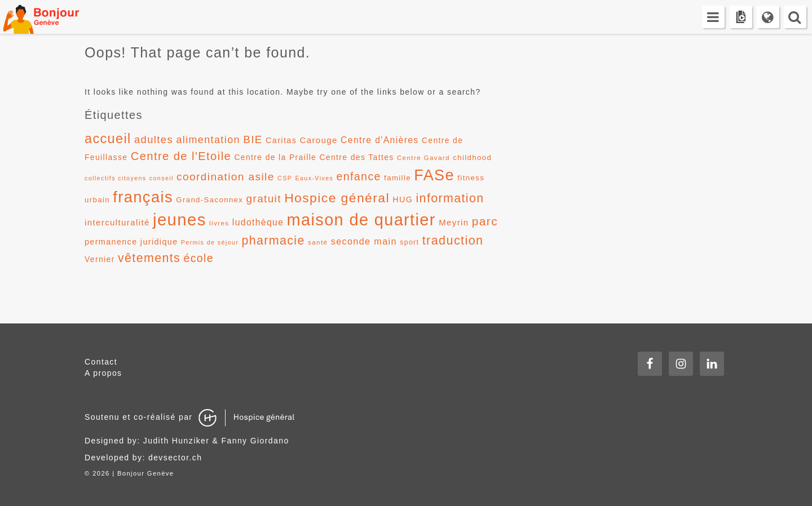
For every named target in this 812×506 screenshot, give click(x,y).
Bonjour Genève (54, 17)
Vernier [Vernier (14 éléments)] (100, 259)
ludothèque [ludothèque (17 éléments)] (258, 222)
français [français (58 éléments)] (143, 197)
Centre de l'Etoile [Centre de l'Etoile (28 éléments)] (181, 156)
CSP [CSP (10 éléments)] (285, 178)
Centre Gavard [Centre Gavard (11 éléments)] (423, 158)
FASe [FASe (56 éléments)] (434, 175)
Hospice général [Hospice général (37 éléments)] (337, 198)
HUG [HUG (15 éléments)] (403, 199)
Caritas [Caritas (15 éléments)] (281, 140)
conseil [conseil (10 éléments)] (162, 178)
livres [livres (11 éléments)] (219, 223)
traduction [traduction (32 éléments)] (453, 240)
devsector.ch (175, 458)
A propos (103, 373)
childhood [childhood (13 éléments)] (472, 157)
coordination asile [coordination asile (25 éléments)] (226, 177)
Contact (101, 362)
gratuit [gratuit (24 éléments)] (264, 199)
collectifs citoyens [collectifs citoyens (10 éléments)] (116, 178)
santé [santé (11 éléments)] (318, 242)
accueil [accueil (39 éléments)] (108, 139)
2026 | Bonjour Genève (133, 473)
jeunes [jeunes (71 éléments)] (180, 219)
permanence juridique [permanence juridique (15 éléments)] (131, 242)
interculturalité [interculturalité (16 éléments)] (117, 222)
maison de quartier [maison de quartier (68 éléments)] (361, 220)
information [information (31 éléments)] (450, 198)
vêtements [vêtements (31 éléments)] (149, 258)
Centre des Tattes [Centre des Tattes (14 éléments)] (357, 157)
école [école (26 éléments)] (198, 258)
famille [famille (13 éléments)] (398, 178)
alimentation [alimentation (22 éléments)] (208, 140)
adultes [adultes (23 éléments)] (154, 139)
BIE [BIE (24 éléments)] (253, 139)
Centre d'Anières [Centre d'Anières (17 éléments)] (380, 140)
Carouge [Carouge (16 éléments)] (319, 140)
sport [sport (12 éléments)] (409, 242)
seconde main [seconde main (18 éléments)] (364, 241)
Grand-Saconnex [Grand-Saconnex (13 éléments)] (209, 200)
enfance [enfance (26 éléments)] (359, 176)
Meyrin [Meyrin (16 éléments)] (454, 222)
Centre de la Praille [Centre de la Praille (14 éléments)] (275, 157)
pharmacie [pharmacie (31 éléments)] (273, 241)
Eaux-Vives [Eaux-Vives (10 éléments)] (315, 178)
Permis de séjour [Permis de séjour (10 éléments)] (210, 242)
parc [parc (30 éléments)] (485, 221)
